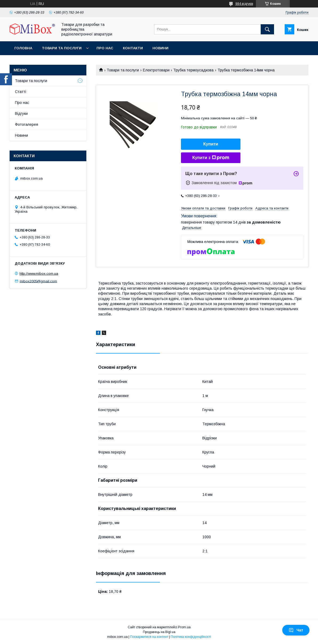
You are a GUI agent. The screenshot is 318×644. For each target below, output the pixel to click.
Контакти (133, 48)
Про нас (105, 48)
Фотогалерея (27, 124)
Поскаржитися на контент (149, 637)
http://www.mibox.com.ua (39, 274)
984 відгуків (244, 4)
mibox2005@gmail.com (38, 281)
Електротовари (156, 70)
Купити (211, 144)
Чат (296, 630)
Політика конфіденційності (191, 637)
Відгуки (21, 114)
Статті (21, 92)
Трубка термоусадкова (193, 70)
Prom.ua (184, 627)
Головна (23, 48)
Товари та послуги (62, 48)
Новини (160, 48)
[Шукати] (267, 29)
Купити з (211, 158)
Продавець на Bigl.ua (159, 632)
